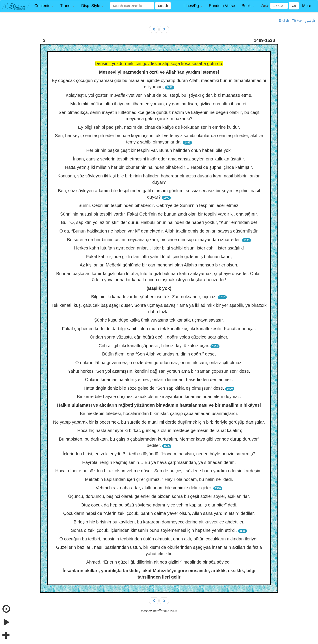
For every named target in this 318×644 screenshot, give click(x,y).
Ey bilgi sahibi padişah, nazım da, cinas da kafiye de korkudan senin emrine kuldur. (159, 127)
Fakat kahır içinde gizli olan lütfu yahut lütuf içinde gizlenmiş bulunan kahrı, (159, 257)
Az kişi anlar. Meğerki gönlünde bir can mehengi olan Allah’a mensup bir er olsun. (159, 265)
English (284, 20)
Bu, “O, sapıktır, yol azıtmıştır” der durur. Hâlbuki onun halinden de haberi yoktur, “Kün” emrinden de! (159, 222)
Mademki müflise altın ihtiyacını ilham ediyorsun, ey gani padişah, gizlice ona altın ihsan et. (159, 104)
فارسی (310, 21)
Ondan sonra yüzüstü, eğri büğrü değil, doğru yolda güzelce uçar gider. (159, 337)
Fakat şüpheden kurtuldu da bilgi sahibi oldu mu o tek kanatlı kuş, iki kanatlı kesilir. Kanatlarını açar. (159, 329)
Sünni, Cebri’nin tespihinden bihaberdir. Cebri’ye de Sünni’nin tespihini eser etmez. (159, 205)
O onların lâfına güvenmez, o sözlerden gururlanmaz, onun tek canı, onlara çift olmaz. (159, 363)
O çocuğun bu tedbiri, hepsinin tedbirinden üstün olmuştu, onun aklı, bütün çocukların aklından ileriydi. (159, 539)
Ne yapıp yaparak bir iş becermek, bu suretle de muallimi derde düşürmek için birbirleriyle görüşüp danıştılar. (159, 422)
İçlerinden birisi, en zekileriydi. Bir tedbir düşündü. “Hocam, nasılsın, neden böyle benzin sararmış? (159, 454)
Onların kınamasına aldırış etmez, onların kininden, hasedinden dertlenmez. (159, 380)
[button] (44, 6)
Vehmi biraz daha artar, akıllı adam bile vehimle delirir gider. (154, 488)
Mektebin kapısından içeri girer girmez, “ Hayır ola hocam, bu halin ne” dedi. (159, 479)
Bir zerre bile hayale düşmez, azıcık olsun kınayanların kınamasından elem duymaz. (159, 396)
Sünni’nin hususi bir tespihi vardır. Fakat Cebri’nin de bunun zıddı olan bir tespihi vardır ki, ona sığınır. (159, 214)
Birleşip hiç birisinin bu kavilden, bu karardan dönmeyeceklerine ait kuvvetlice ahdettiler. (159, 522)
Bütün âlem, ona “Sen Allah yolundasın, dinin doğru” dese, (159, 354)
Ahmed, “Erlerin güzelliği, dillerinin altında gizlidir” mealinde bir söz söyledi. (159, 562)
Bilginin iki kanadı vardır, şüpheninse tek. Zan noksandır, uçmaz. (154, 297)
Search (163, 6)
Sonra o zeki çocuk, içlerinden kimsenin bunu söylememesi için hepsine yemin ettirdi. (154, 530)
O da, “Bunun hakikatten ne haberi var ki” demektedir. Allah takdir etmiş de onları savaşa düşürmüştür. (159, 231)
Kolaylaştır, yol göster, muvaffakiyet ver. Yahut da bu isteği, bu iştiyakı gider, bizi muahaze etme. (159, 95)
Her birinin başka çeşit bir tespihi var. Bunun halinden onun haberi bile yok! (159, 150)
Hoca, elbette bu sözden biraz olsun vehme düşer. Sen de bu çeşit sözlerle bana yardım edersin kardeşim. (159, 471)
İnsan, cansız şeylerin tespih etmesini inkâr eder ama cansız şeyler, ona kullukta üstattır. (159, 159)
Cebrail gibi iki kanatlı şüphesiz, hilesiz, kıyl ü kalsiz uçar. (154, 346)
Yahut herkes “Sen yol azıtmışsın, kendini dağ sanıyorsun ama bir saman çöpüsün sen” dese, (159, 371)
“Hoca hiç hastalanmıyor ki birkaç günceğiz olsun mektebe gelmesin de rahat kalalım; (159, 430)
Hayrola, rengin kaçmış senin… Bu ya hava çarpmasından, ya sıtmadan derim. (159, 462)
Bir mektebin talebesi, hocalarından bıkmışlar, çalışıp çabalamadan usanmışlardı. (159, 413)
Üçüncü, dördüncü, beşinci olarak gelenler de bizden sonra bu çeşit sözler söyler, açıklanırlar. (159, 496)
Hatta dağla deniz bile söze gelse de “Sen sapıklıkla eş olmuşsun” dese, (154, 388)
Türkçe (297, 20)
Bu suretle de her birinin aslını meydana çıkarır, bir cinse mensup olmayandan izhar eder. (154, 240)
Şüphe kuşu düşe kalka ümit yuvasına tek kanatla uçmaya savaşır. (159, 320)
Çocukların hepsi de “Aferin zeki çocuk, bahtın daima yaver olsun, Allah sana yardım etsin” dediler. (159, 513)
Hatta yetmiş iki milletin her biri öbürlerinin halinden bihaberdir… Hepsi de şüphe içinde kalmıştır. (159, 167)
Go (294, 6)
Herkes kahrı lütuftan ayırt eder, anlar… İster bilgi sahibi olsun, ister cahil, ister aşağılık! (159, 248)
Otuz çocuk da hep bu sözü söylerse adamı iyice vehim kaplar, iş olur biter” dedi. (159, 505)
